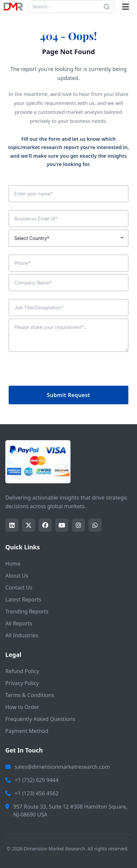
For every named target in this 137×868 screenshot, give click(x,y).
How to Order (22, 707)
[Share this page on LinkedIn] (12, 525)
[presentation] (59, 370)
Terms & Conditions (30, 695)
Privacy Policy (22, 683)
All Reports (19, 623)
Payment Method (27, 731)
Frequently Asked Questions (40, 719)
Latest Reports (23, 599)
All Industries (22, 635)
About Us (17, 576)
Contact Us (19, 588)
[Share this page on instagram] (78, 525)
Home (13, 564)
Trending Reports (27, 611)
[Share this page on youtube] (62, 525)
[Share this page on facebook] (45, 525)
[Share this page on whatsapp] (95, 525)
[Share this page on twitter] (29, 525)
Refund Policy (22, 671)
